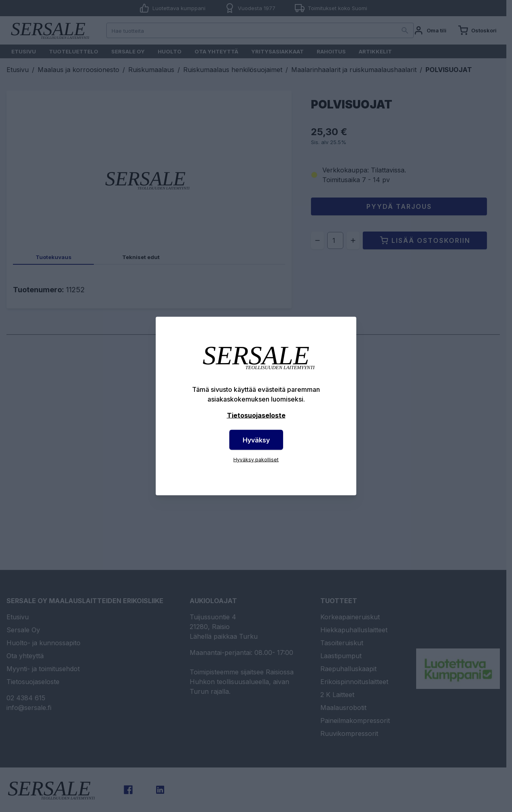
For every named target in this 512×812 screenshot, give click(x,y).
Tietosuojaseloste (256, 415)
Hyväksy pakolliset (256, 460)
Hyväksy (256, 440)
